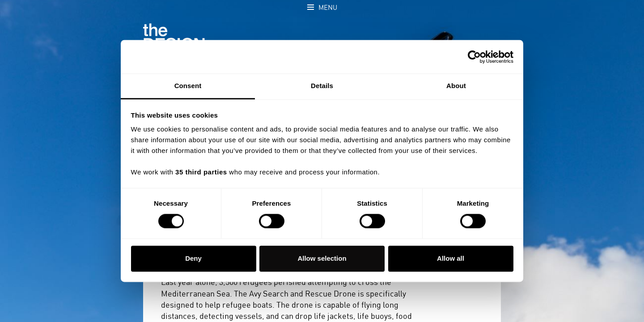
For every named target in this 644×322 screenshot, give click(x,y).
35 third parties (201, 172)
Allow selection (322, 258)
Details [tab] (322, 86)
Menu (328, 8)
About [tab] (456, 86)
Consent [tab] (188, 86)
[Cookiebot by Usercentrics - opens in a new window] (474, 57)
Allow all (451, 258)
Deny (193, 258)
